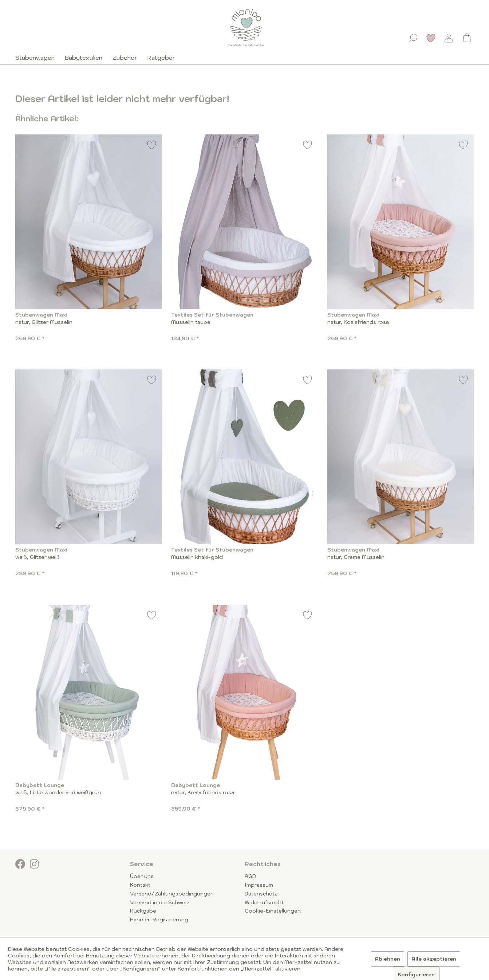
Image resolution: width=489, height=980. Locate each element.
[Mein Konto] (449, 38)
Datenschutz (261, 894)
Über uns (142, 876)
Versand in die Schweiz (160, 902)
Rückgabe (143, 911)
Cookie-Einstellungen (273, 911)
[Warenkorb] (467, 38)
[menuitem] (413, 36)
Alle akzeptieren (434, 959)
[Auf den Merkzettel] (152, 146)
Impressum (259, 885)
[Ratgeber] (161, 58)
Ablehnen (387, 959)
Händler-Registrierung (159, 920)
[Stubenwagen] (38, 58)
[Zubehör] (125, 58)
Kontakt (140, 885)
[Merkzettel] (431, 38)
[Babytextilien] (84, 58)
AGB (250, 876)
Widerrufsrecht (264, 902)
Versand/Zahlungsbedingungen (172, 894)
